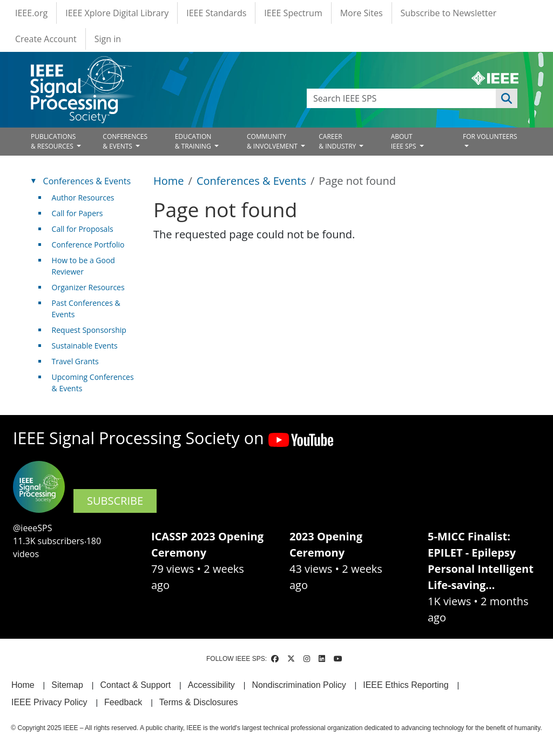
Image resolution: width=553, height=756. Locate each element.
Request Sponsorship (89, 330)
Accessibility (211, 685)
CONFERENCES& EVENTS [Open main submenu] (125, 141)
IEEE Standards (216, 13)
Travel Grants (75, 361)
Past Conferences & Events (86, 309)
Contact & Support (135, 685)
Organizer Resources (88, 287)
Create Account (46, 39)
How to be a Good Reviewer (83, 266)
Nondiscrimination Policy (299, 685)
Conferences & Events (251, 181)
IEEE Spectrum (293, 13)
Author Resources (83, 198)
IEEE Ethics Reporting (406, 685)
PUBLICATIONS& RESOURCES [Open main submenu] (53, 141)
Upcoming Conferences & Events (93, 383)
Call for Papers (77, 213)
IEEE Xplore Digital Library (117, 13)
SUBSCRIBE (115, 501)
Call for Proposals (83, 229)
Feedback (123, 702)
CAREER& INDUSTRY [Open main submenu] (338, 141)
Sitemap (67, 685)
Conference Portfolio (88, 245)
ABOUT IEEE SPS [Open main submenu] (404, 141)
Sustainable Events (85, 346)
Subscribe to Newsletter (449, 13)
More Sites (362, 13)
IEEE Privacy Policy (49, 702)
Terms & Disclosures (199, 702)
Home (169, 181)
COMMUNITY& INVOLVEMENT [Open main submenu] (273, 141)
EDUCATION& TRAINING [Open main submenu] (194, 141)
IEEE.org (31, 13)
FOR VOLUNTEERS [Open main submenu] (490, 136)
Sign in (108, 39)
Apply (507, 98)
